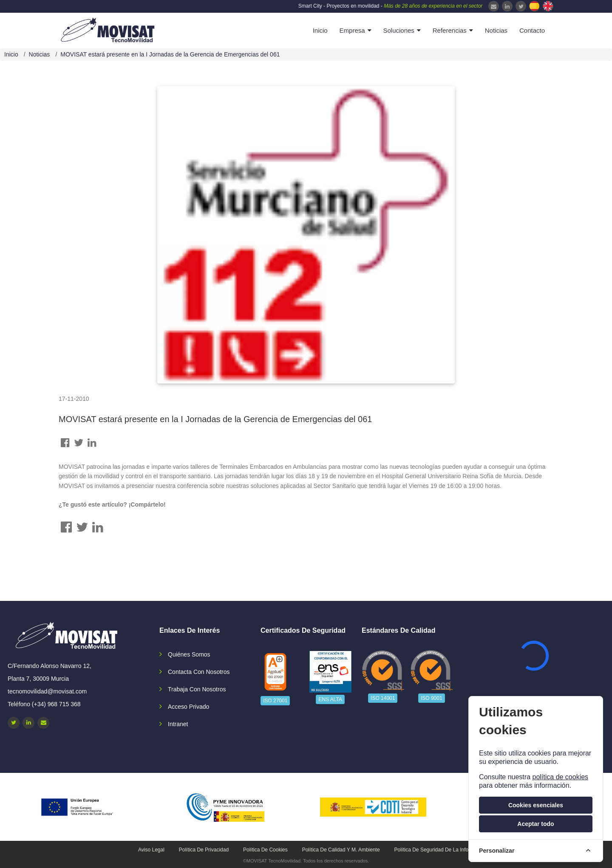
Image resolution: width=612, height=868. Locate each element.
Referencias (450, 30)
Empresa (352, 30)
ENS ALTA (330, 699)
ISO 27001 (275, 701)
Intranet (178, 724)
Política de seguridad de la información (441, 850)
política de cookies (560, 777)
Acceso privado (188, 707)
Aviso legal (151, 850)
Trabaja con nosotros (197, 689)
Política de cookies (265, 850)
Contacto (532, 30)
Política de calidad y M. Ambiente (341, 850)
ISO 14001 (383, 698)
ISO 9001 (432, 698)
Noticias (496, 30)
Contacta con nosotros (199, 672)
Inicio (320, 30)
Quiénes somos (189, 654)
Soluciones (398, 30)
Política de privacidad (204, 850)
